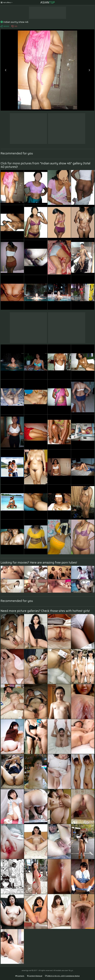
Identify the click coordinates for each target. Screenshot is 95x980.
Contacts (20, 976)
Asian (48, 2)
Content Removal (35, 976)
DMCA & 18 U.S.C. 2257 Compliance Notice (62, 976)
